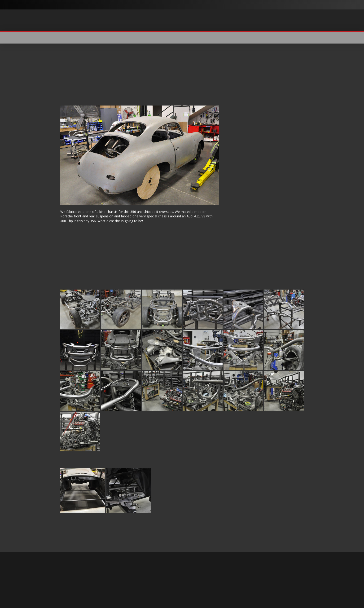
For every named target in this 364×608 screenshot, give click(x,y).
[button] (301, 38)
